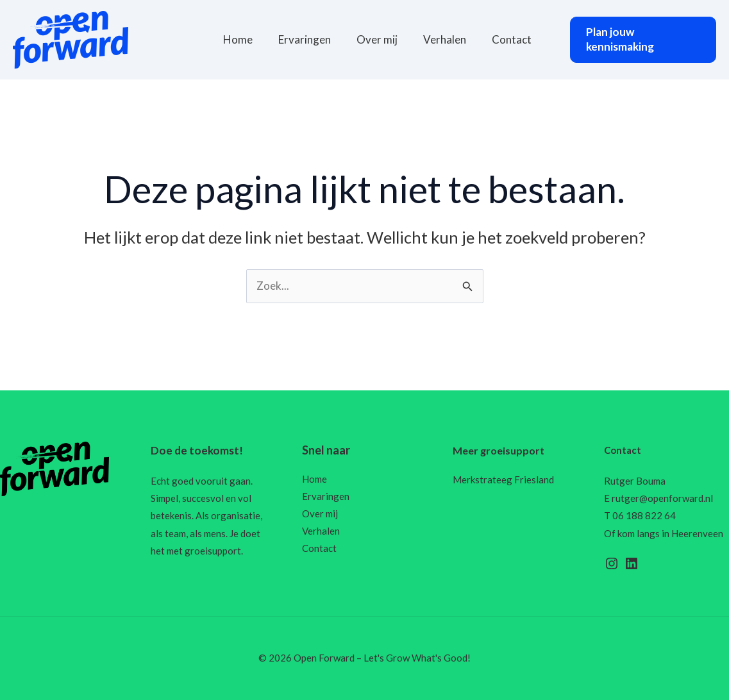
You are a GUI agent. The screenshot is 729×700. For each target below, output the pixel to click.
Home (238, 39)
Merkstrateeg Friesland (503, 479)
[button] (643, 40)
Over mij (377, 39)
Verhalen (445, 39)
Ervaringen (305, 39)
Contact (512, 39)
